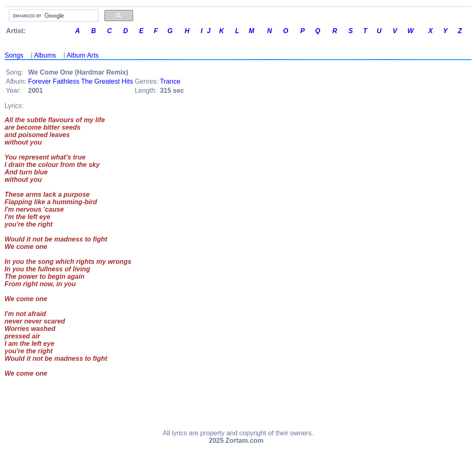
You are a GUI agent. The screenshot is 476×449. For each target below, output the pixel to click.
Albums (45, 55)
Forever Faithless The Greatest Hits (81, 81)
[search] (53, 16)
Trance (170, 81)
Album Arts (83, 55)
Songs (14, 55)
